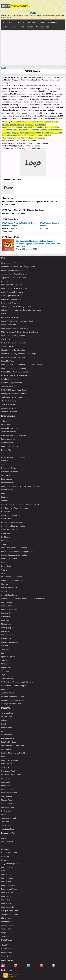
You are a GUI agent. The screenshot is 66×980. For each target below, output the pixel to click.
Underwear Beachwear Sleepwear (15, 686)
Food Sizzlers (7, 764)
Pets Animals (6, 617)
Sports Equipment (8, 657)
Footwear (18, 127)
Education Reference (9, 472)
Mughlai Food (7, 800)
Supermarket (6, 668)
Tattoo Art (5, 671)
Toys (18, 138)
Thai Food (5, 822)
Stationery (11, 138)
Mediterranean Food (9, 793)
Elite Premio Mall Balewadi (12, 285)
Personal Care (7, 613)
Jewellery (5, 544)
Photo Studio (6, 624)
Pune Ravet (6, 900)
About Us (5, 945)
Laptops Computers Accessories (14, 555)
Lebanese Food (7, 789)
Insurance (5, 541)
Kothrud (4, 871)
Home (4, 68)
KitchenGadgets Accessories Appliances (17, 551)
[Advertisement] (33, 48)
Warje (3, 933)
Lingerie (4, 562)
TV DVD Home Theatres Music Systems (17, 682)
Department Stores (9, 468)
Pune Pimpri (6, 896)
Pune (33, 13)
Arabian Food (7, 717)
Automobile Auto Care (10, 428)
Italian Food (6, 778)
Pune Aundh (6, 882)
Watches (5, 689)
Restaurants (6, 811)
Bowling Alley (6, 450)
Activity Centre (7, 421)
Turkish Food (6, 825)
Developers (53, 22)
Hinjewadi (5, 860)
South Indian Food (8, 818)
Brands (21, 22)
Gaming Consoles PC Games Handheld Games (20, 504)
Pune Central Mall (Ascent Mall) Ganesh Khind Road (22, 365)
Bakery (4, 720)
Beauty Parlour (7, 443)
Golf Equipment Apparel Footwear (14, 508)
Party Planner (7, 602)
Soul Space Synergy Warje (12, 397)
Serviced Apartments (9, 642)
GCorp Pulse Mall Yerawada (12, 292)
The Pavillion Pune (9, 401)
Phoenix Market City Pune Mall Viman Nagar (19, 354)
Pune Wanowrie (7, 907)
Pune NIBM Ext (7, 893)
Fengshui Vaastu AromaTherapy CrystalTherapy (20, 486)
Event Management (9, 483)
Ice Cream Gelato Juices (11, 775)
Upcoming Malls (43, 27)
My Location (8, 22)
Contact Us (6, 949)
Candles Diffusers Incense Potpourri (15, 457)
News (14, 27)
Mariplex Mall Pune (9, 325)
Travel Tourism (7, 678)
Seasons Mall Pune (9, 386)
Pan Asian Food (7, 807)
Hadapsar (5, 856)
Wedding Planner (8, 693)
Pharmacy (5, 620)
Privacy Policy (7, 952)
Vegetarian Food (8, 829)
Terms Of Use (7, 956)
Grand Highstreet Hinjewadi (12, 296)
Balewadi (5, 838)
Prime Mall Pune (8, 361)
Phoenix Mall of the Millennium (13, 350)
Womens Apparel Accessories (33, 138)
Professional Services (10, 635)
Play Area (5, 631)
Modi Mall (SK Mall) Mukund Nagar (15, 328)
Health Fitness (7, 519)
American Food (7, 713)
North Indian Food (8, 804)
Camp (4, 845)
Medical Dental (7, 573)
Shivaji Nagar (6, 918)
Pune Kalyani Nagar (9, 889)
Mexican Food (7, 796)
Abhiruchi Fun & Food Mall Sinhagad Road (18, 267)
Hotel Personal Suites (10, 530)
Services (5, 646)
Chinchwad (6, 849)
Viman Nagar (6, 929)
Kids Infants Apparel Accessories (26, 130)
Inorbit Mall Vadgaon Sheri (12, 299)
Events (6, 27)
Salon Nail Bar (7, 638)
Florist (4, 493)
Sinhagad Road (7, 922)
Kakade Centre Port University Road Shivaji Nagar (21, 310)
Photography (6, 628)
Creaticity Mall (7, 281)
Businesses (32, 22)
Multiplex (5, 584)
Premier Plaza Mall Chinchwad (13, 357)
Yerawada (5, 936)
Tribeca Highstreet (8, 404)
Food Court (6, 756)
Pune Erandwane (8, 885)
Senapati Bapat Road (10, 911)
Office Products (7, 591)
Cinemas (5, 461)
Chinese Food (7, 735)
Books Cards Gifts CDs (10, 446)
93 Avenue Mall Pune (10, 263)
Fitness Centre (7, 490)
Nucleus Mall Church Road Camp (14, 343)
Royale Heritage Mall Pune (12, 383)
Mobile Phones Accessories (12, 580)
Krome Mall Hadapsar (10, 317)
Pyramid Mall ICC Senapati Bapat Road (17, 372)
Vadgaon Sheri (7, 925)
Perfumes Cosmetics (35, 135)
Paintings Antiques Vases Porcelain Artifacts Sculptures (23, 599)
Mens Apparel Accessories (31, 133)
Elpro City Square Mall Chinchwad (15, 288)
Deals (42, 22)
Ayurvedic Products (9, 432)
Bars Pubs (5, 724)
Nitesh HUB (6, 339)
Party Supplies (7, 606)
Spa (3, 653)
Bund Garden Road (9, 842)
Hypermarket (6, 533)
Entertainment (7, 479)
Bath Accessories (44, 122)
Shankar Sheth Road (9, 914)
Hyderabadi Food (8, 771)
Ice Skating (6, 537)
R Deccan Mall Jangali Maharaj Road (16, 375)
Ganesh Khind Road (9, 853)
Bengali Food (6, 727)
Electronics (29, 124)
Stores (30, 27)
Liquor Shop (6, 566)
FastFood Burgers (8, 738)
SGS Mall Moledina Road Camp (14, 390)
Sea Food (5, 814)
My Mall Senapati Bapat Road (13, 336)
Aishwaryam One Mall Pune (12, 270)
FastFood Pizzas (8, 749)
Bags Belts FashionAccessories (24, 122)
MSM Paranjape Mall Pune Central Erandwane (20, 332)
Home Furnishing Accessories (13, 526)
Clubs (3, 464)
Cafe (3, 731)
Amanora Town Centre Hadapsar (14, 274)
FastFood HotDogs (9, 742)
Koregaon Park (7, 867)
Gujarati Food (7, 767)
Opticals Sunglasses (9, 595)
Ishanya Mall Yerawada (10, 303)
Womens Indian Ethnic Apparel (13, 700)
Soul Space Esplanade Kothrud (13, 394)
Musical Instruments (9, 588)
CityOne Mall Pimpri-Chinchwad (14, 278)
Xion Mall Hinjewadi (9, 412)
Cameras (5, 454)
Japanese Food (7, 782)
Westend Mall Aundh (9, 408)
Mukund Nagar (7, 878)
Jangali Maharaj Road (10, 864)
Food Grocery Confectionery (12, 760)
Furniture (5, 501)
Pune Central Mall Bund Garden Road (16, 368)
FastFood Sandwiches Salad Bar (14, 753)
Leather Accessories (9, 559)
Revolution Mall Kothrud (11, 379)
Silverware (5, 649)
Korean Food (6, 785)
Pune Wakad (6, 903)
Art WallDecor (7, 424)
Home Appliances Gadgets (34, 127)
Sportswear (6, 660)
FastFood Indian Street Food (12, 746)
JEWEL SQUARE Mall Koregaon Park (16, 307)
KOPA (4, 314)
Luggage (16, 133)
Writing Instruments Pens (11, 704)
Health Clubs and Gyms (11, 515)
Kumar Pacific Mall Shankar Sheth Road (17, 321)
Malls (22, 27)
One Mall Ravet (7, 346)
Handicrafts (6, 512)
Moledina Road (7, 874)
